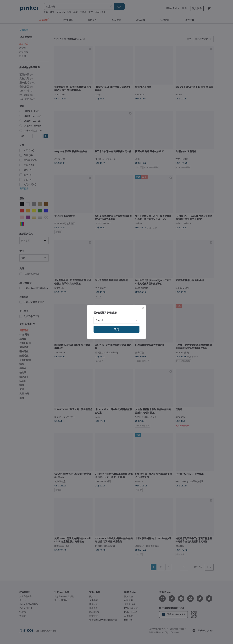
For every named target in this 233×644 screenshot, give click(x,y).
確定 (116, 329)
